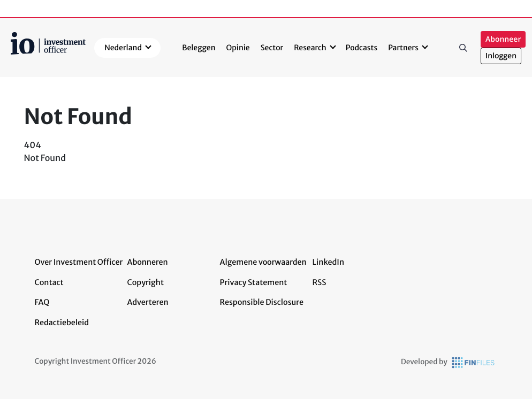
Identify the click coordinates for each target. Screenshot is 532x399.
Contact (49, 282)
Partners (403, 48)
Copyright (146, 282)
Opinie (238, 48)
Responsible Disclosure (262, 302)
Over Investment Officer (79, 262)
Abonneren (148, 262)
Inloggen (501, 56)
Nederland (123, 48)
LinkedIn (329, 262)
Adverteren (148, 302)
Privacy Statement (254, 282)
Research (310, 48)
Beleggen (199, 48)
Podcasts (362, 48)
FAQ (42, 302)
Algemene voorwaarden (263, 262)
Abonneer (503, 39)
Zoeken (463, 48)
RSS (320, 282)
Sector (272, 48)
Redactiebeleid (62, 323)
